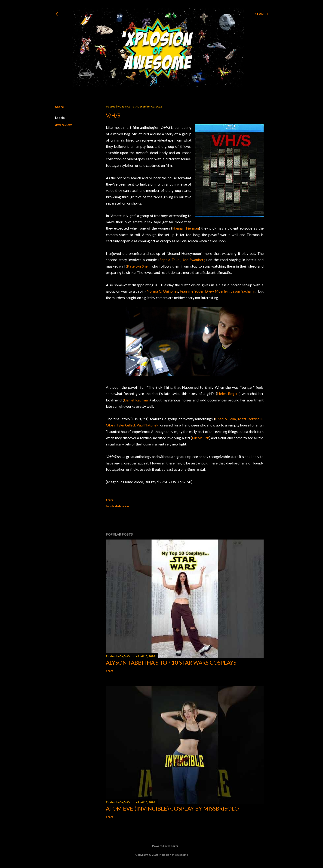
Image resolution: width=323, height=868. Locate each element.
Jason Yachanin (243, 291)
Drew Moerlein (217, 291)
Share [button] (59, 107)
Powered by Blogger (161, 846)
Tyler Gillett (126, 425)
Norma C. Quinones (162, 291)
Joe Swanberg (194, 260)
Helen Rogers (228, 393)
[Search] (262, 14)
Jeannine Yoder (192, 291)
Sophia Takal (170, 260)
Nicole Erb (201, 438)
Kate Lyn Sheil (138, 266)
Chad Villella (226, 419)
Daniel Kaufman (137, 400)
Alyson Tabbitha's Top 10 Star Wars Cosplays (171, 662)
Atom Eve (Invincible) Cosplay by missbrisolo (172, 808)
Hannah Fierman (186, 228)
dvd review (63, 125)
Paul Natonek (148, 425)
